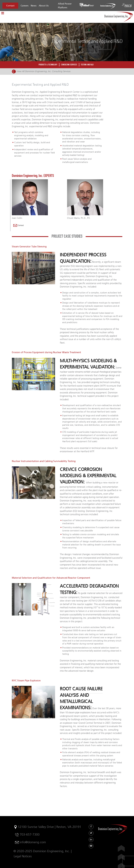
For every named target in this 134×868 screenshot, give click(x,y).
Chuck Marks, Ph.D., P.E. (79, 218)
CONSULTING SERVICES (69, 65)
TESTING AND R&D (87, 65)
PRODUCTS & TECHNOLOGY (48, 65)
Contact (10, 6)
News (34, 6)
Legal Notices (23, 856)
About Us (44, 6)
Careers (24, 6)
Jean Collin (17, 218)
